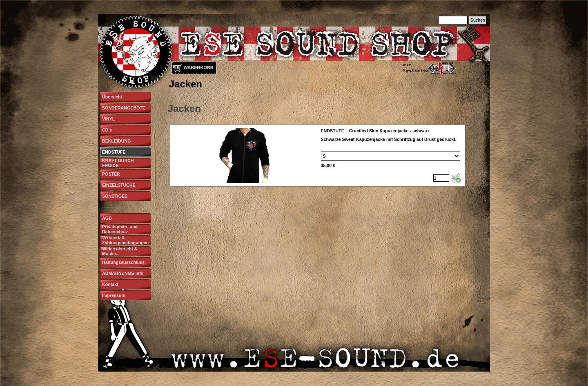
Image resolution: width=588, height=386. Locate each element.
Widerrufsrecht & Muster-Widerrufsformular (121, 254)
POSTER (111, 174)
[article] (318, 156)
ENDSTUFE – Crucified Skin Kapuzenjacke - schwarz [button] (375, 131)
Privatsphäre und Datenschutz (120, 229)
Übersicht (112, 97)
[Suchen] (453, 20)
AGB (107, 218)
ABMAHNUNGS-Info (123, 273)
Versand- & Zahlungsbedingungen (125, 240)
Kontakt (110, 284)
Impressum (114, 295)
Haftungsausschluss (123, 262)
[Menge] (441, 178)
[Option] (391, 156)
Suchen (478, 20)
